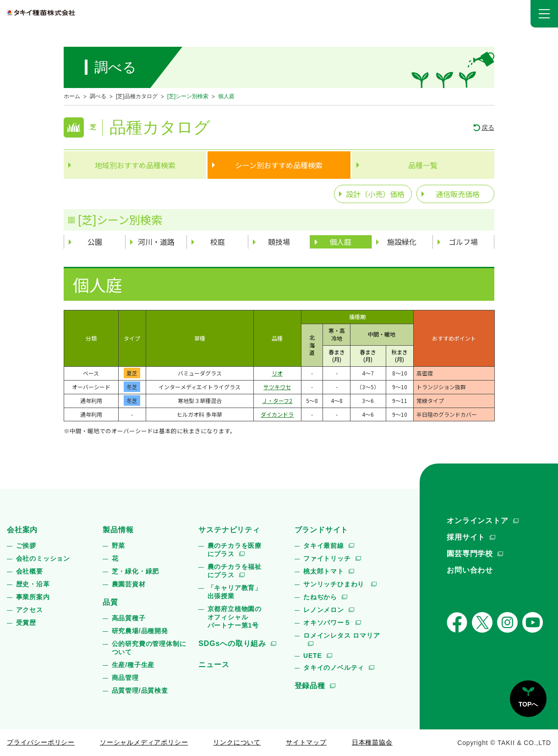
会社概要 (30, 571)
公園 (95, 242)
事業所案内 (33, 597)
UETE (313, 656)
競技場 (279, 242)
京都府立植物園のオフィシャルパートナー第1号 (235, 617)
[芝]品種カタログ (137, 96)
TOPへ (528, 704)
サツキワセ (277, 387)
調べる (98, 96)
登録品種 (310, 686)
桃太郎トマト (324, 571)
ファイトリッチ (327, 558)
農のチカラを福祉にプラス (235, 571)
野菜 (119, 546)
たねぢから (320, 597)
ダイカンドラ (277, 414)
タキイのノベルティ (334, 668)
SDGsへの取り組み (232, 643)
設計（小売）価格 (375, 194)
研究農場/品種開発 (140, 631)
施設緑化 (402, 242)
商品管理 (125, 678)
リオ (277, 373)
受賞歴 (26, 623)
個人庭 (340, 242)
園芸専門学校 (470, 554)
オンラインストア (477, 521)
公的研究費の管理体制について (149, 648)
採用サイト (466, 537)
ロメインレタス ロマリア (342, 635)
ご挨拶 (26, 546)
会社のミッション (43, 558)
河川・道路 (156, 242)
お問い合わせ (470, 570)
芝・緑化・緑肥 (136, 571)
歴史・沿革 (33, 584)
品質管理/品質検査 (140, 690)
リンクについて (237, 742)
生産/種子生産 (133, 665)
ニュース (214, 665)
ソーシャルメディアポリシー (144, 742)
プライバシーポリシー (41, 742)
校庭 (218, 242)
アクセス (30, 610)
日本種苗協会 (372, 742)
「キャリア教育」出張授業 (235, 592)
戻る (488, 127)
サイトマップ (306, 742)
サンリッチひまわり (335, 584)
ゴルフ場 (463, 242)
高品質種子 (129, 618)
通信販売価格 (458, 194)
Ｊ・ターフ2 (277, 400)
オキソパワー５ (327, 623)
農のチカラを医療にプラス (235, 550)
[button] (544, 14)
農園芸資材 (129, 584)
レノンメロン (324, 610)
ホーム (72, 96)
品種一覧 (423, 165)
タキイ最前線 (324, 546)
